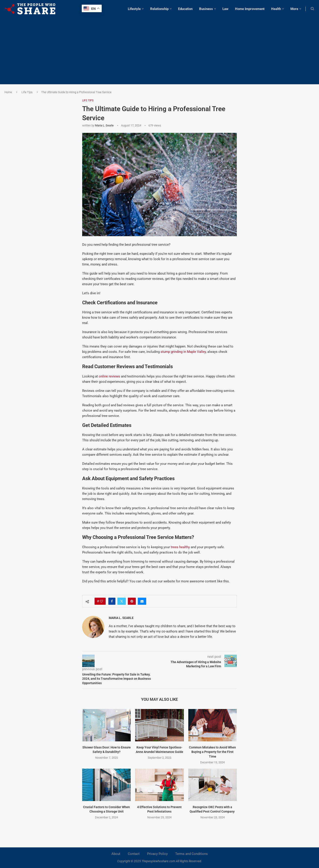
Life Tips (27, 92)
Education (185, 9)
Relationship (159, 9)
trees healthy (180, 547)
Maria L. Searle (104, 125)
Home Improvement (250, 9)
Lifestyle (134, 9)
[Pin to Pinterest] (132, 601)
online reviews (109, 376)
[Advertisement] (159, 49)
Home (8, 92)
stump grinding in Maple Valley (183, 352)
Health (276, 9)
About (116, 854)
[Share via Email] (142, 601)
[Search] (312, 9)
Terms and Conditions (192, 854)
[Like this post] (101, 601)
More (294, 9)
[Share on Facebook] (112, 601)
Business (206, 9)
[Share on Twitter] (122, 601)
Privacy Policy (157, 854)
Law (225, 9)
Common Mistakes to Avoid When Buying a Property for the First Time (212, 752)
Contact (134, 854)
